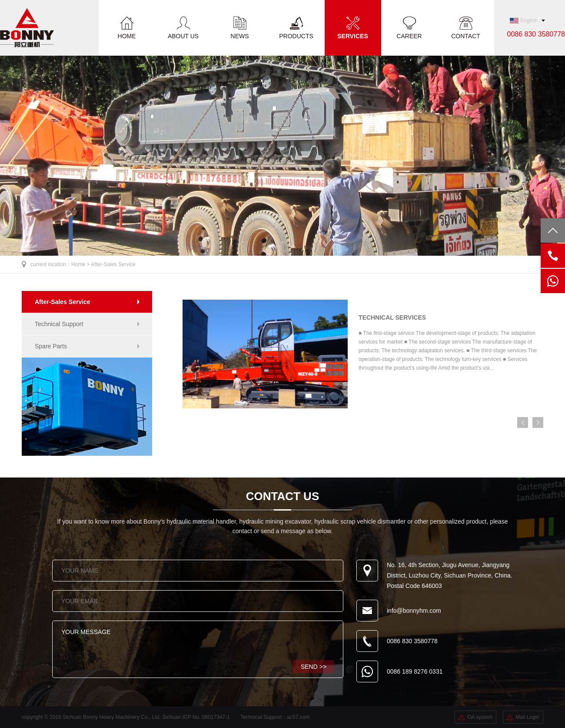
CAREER (409, 36)
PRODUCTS (296, 36)
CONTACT (466, 36)
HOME (127, 36)
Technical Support (59, 324)
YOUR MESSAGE (198, 641)
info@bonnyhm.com (414, 611)
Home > (81, 264)
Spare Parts (51, 346)
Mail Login (527, 717)
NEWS (240, 36)
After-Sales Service (113, 264)
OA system (480, 717)
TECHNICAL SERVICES (392, 317)
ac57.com (298, 717)
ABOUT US (183, 36)
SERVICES (353, 36)
